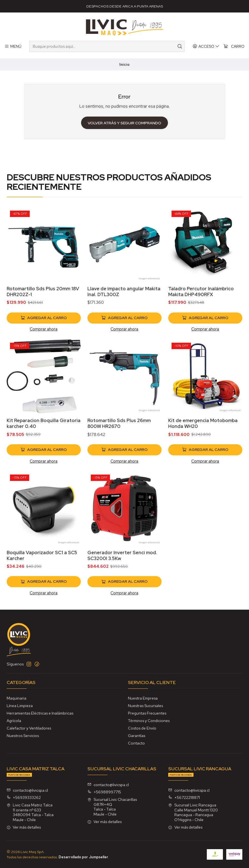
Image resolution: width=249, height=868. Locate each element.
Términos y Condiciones (149, 721)
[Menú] (13, 46)
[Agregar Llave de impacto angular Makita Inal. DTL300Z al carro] (124, 344)
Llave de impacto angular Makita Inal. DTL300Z (124, 317)
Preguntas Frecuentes (147, 713)
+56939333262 (24, 798)
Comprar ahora (44, 348)
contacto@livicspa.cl (27, 790)
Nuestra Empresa (143, 698)
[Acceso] (206, 46)
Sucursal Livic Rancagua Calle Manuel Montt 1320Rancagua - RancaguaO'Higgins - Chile (193, 812)
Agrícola (14, 721)
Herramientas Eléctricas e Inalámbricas (40, 713)
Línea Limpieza (20, 706)
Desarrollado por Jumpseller (83, 857)
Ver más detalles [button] (24, 827)
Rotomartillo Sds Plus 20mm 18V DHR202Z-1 (43, 311)
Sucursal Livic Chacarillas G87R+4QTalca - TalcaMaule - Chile (112, 807)
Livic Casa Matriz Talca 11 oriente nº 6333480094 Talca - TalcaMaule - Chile (30, 812)
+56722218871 (184, 798)
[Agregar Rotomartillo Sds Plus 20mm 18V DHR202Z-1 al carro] (44, 337)
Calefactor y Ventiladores (29, 728)
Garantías (137, 736)
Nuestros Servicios (23, 736)
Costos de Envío (142, 728)
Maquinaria (17, 698)
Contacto (136, 743)
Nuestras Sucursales (145, 706)
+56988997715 (104, 792)
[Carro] (234, 46)
